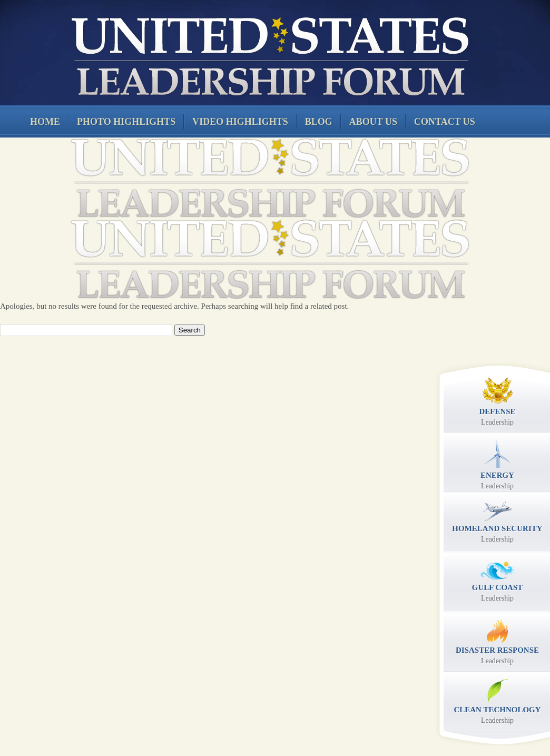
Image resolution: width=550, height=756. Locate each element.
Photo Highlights (126, 122)
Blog (319, 122)
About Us (373, 122)
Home (45, 122)
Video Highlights (240, 122)
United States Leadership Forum (268, 55)
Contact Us (445, 122)
